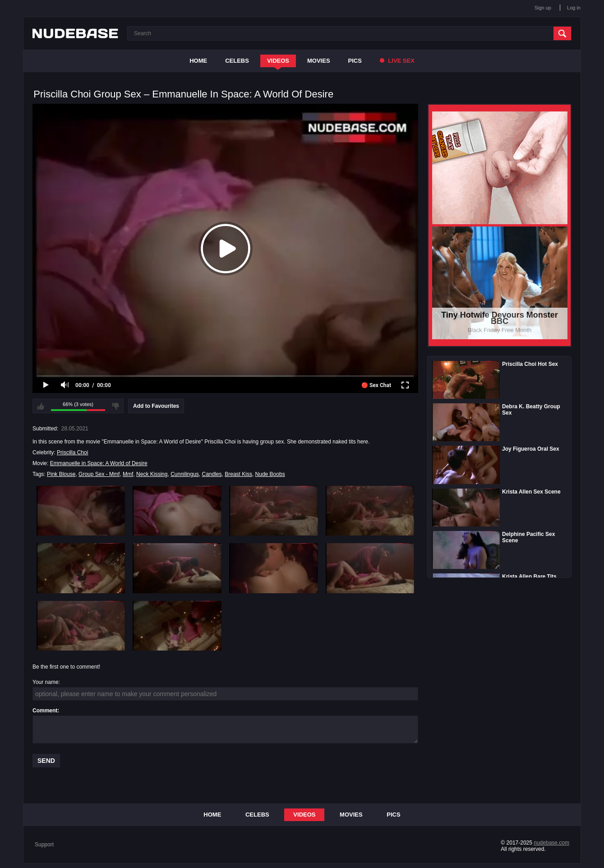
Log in (574, 8)
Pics (355, 61)
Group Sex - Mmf (99, 474)
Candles (212, 474)
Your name (46, 682)
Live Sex (397, 61)
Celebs (237, 61)
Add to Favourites (156, 406)
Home (198, 61)
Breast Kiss (238, 474)
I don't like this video (115, 406)
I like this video (41, 406)
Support (44, 845)
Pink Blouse (61, 474)
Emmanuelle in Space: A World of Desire (99, 463)
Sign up (543, 8)
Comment (45, 711)
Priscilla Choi (72, 452)
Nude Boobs (270, 474)
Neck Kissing (152, 474)
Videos (278, 61)
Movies (319, 61)
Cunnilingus (185, 474)
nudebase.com (551, 843)
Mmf (128, 474)
